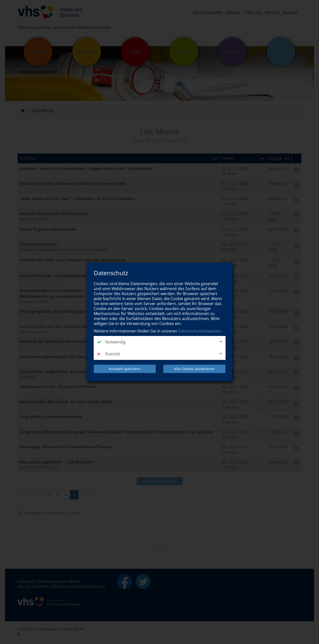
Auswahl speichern (125, 369)
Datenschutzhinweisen (199, 331)
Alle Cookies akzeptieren (194, 369)
